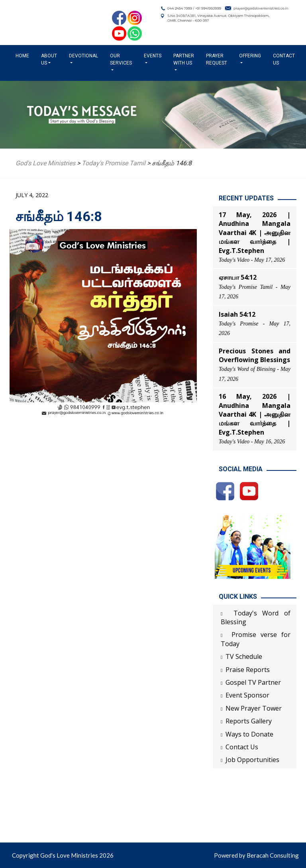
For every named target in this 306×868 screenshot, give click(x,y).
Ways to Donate (249, 734)
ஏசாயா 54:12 (238, 277)
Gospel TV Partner (253, 682)
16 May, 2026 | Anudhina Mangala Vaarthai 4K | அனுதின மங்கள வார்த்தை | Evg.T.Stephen (255, 414)
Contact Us (284, 59)
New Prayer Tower (254, 708)
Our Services (121, 59)
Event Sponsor (247, 695)
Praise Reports (248, 670)
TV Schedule (244, 656)
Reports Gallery (249, 721)
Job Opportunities (252, 760)
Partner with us (184, 59)
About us (49, 59)
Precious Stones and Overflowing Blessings (255, 355)
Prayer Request (217, 59)
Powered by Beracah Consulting (256, 855)
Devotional (83, 56)
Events (153, 56)
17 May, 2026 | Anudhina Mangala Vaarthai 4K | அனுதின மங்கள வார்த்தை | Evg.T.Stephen (255, 233)
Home (24, 55)
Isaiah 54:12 (237, 314)
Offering (250, 56)
